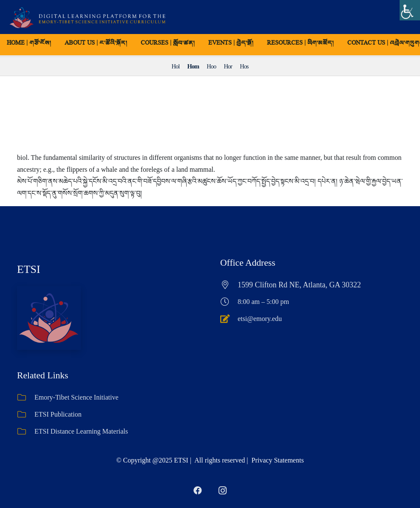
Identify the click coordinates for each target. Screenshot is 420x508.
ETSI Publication (58, 414)
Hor (228, 66)
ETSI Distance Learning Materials (81, 431)
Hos (244, 66)
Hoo (211, 66)
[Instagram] (222, 491)
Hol (176, 66)
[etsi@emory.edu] (229, 319)
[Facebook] (198, 491)
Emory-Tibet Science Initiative (77, 397)
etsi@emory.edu (260, 319)
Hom (193, 66)
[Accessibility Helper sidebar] (410, 10)
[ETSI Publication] (26, 414)
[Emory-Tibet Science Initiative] (26, 397)
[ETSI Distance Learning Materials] (26, 431)
